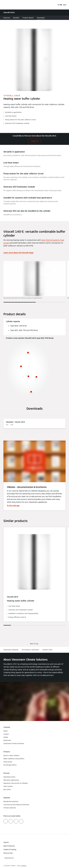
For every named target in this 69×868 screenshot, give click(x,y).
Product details (28, 18)
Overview (7, 18)
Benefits (16, 18)
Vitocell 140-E (47, 650)
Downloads (41, 18)
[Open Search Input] (55, 5)
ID (58, 5)
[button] (35, 644)
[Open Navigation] (65, 5)
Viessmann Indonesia (11, 650)
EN (61, 5)
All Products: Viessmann (30, 650)
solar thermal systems (50, 240)
